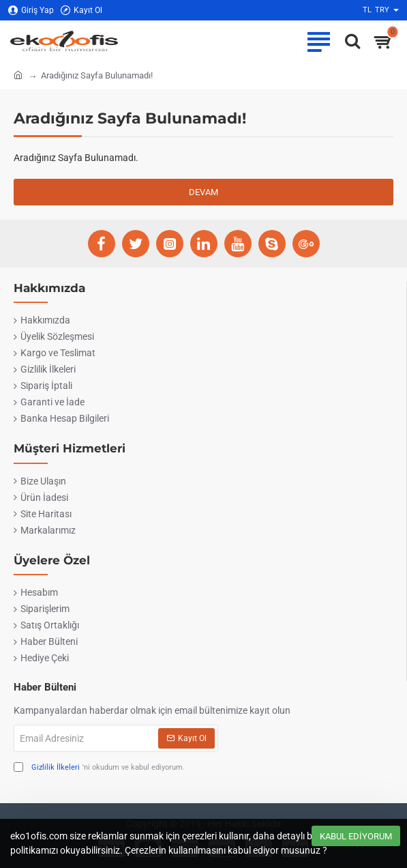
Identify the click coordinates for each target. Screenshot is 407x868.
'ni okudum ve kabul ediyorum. (99, 768)
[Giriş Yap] (31, 11)
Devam (203, 192)
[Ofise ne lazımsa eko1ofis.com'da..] (349, 41)
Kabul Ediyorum (356, 836)
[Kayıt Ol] (81, 11)
